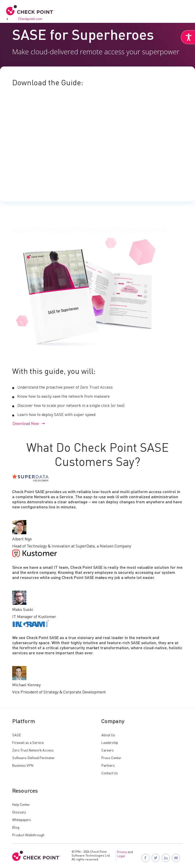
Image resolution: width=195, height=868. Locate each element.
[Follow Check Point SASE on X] (156, 858)
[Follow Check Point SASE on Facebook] (146, 858)
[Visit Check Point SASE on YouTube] (176, 858)
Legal (121, 856)
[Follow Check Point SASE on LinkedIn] (166, 858)
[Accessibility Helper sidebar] (188, 38)
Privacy (122, 852)
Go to (24, 19)
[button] (186, 10)
